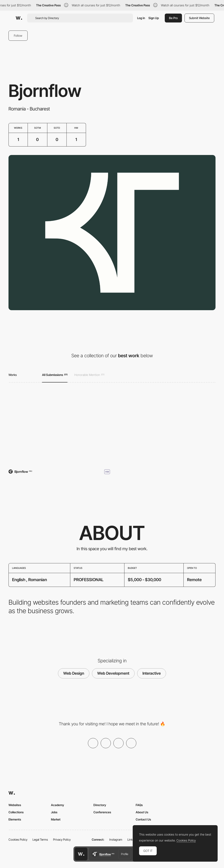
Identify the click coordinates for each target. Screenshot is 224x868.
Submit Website (199, 18)
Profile (125, 854)
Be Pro (173, 18)
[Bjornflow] (59, 427)
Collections (16, 812)
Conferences (102, 812)
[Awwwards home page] (81, 854)
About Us (142, 812)
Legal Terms (40, 839)
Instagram (116, 839)
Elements (15, 819)
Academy (58, 805)
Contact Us (143, 819)
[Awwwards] (19, 18)
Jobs (54, 812)
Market (56, 819)
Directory (100, 805)
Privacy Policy (62, 839)
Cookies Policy (18, 839)
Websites (15, 805)
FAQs (139, 805)
